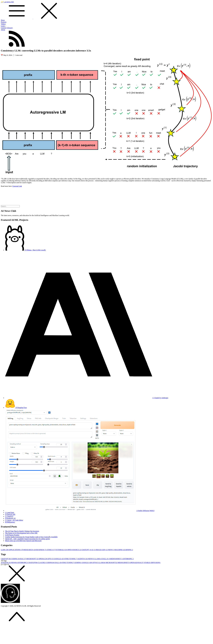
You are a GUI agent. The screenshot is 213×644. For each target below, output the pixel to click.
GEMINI (78, 563)
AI (94, 550)
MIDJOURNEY (116, 559)
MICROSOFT (32, 559)
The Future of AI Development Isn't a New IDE (21, 533)
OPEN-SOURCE (74, 550)
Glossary (10, 28)
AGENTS (81, 559)
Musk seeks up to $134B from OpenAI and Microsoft (23, 541)
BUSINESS (41, 550)
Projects (4, 22)
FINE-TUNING (71, 559)
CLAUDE (42, 563)
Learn (4, 26)
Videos (3, 24)
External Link (17, 186)
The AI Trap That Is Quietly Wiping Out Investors (22, 531)
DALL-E (106, 559)
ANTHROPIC (128, 559)
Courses (4, 28)
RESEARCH (30, 550)
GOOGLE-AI (59, 559)
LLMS (5, 550)
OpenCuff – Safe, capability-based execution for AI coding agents (27, 539)
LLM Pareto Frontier (12, 535)
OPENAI (43, 559)
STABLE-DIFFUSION (152, 563)
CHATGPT (87, 550)
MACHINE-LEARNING (124, 550)
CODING (16, 559)
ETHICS (51, 550)
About (3, 30)
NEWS (111, 550)
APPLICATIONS (16, 550)
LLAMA (98, 559)
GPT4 (51, 559)
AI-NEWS (90, 559)
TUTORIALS (61, 550)
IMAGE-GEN (102, 550)
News (3, 20)
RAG (23, 559)
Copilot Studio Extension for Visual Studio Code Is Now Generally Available (31, 537)
